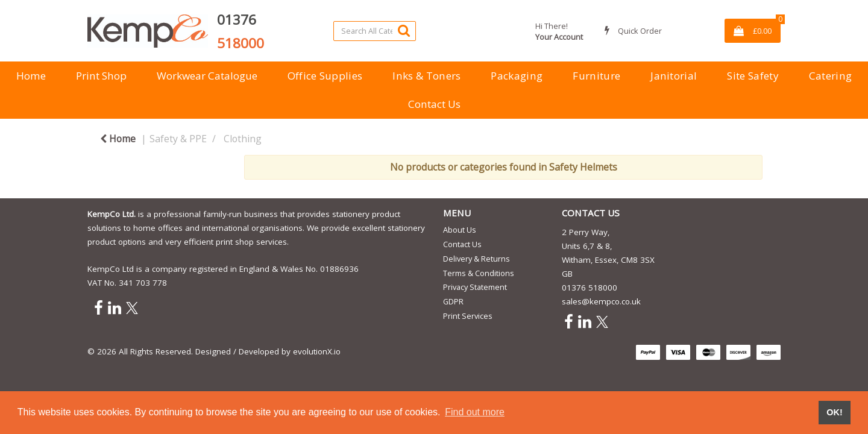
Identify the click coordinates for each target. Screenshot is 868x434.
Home (31, 76)
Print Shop (101, 76)
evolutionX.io (317, 351)
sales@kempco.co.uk (601, 301)
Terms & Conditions (479, 273)
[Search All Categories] (375, 31)
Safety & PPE (178, 139)
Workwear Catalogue (207, 76)
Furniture (596, 76)
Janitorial (674, 76)
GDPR (453, 301)
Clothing (243, 139)
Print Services (468, 316)
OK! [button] (834, 412)
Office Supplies (325, 76)
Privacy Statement (475, 287)
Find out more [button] (475, 412)
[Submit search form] (404, 30)
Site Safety (753, 76)
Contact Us (434, 104)
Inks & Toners (426, 76)
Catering (831, 76)
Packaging (517, 76)
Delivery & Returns (476, 259)
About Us (460, 230)
